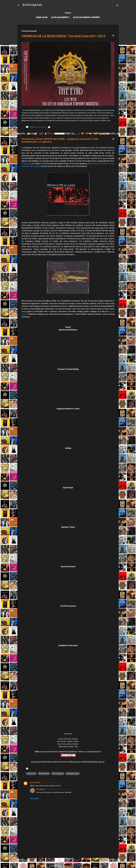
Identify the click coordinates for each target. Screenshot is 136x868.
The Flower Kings (107, 164)
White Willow (93, 164)
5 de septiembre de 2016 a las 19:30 (51, 783)
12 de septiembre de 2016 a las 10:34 (57, 789)
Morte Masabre (44, 774)
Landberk (36, 166)
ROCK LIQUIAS (32, 5)
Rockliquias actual (73, 774)
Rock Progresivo (60, 17)
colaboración (31, 774)
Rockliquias (41, 789)
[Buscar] (117, 6)
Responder (34, 799)
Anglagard (26, 164)
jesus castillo (35, 782)
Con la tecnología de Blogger (68, 862)
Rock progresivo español (87, 17)
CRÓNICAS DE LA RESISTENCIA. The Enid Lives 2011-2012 (63, 36)
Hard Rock (42, 17)
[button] (113, 36)
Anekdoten (26, 166)
